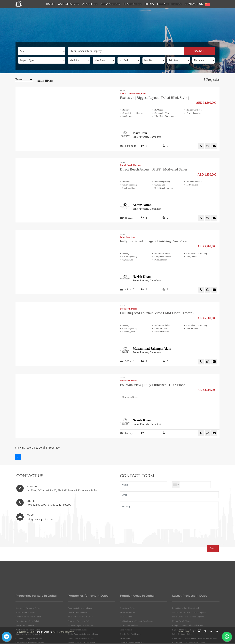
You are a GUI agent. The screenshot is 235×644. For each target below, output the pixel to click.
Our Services (69, 4)
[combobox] (126, 51)
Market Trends (169, 4)
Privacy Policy (183, 632)
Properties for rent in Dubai (79, 640)
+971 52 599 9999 (36, 505)
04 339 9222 (55, 505)
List (41, 81)
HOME (50, 4)
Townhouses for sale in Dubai (28, 636)
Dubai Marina (126, 636)
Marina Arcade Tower (181, 640)
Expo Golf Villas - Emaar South (186, 627)
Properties (132, 4)
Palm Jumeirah (127, 237)
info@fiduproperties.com (40, 519)
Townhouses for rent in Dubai (80, 636)
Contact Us (194, 4)
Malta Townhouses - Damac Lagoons (188, 636)
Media (149, 4)
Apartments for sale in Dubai (28, 627)
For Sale (123, 90)
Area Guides (110, 4)
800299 (67, 505)
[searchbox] (126, 51)
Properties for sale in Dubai (27, 640)
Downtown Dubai (129, 309)
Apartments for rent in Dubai (80, 627)
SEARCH (199, 51)
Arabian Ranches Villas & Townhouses (137, 640)
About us (90, 4)
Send (213, 548)
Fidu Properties (44, 632)
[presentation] (145, 539)
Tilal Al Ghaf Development (133, 94)
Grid (49, 81)
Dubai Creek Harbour (131, 165)
